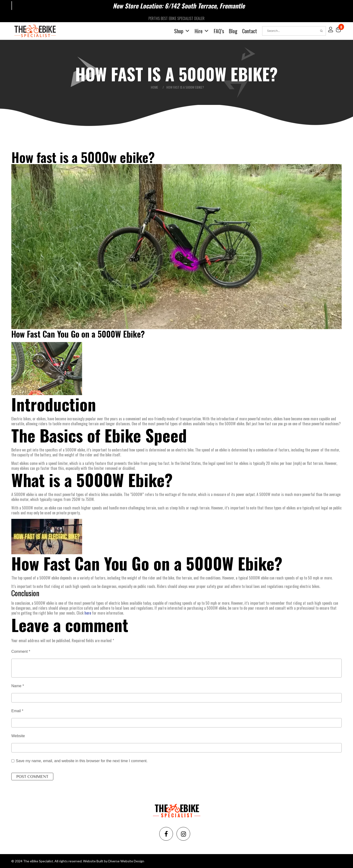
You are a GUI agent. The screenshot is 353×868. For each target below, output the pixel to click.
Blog (233, 30)
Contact (250, 30)
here (88, 612)
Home (154, 87)
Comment (21, 651)
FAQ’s (219, 30)
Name (18, 685)
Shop (182, 31)
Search (321, 30)
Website (18, 735)
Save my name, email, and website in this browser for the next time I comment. (82, 760)
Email (17, 710)
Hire (202, 31)
